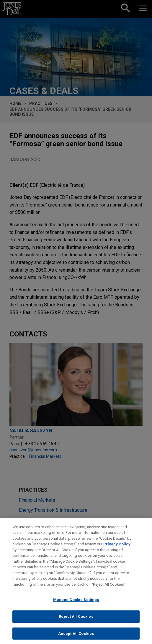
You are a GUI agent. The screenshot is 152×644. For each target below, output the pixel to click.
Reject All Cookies (76, 621)
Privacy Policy (117, 549)
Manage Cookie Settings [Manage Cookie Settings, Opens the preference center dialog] (76, 604)
